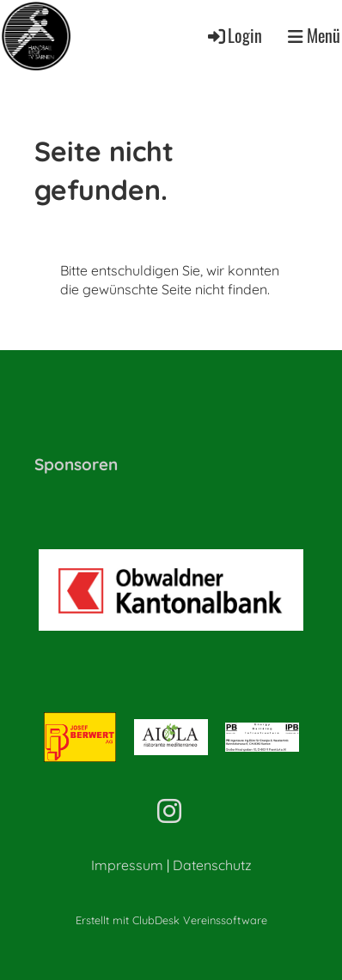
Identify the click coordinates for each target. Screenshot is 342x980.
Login (234, 35)
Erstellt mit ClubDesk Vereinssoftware (171, 920)
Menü (314, 36)
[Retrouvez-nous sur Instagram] (169, 811)
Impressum (127, 865)
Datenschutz (212, 865)
